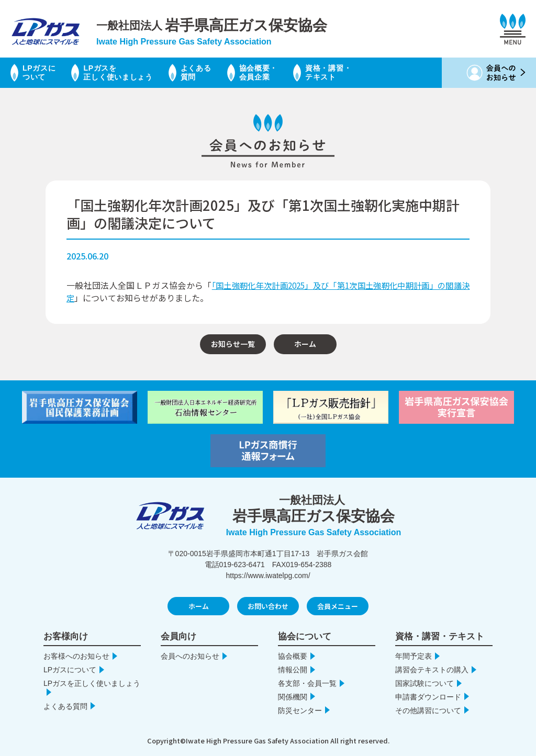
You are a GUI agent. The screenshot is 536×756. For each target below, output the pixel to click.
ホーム (305, 344)
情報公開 (293, 670)
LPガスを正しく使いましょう (133, 72)
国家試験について (425, 683)
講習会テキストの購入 (432, 670)
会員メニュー (338, 606)
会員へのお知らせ (190, 656)
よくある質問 (221, 72)
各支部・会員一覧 (307, 683)
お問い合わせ (268, 606)
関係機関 (293, 697)
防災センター (300, 710)
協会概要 (293, 656)
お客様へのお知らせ (76, 656)
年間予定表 (414, 656)
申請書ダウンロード (428, 697)
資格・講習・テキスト (370, 72)
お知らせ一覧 (233, 344)
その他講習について (428, 710)
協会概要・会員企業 (291, 72)
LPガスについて (43, 72)
